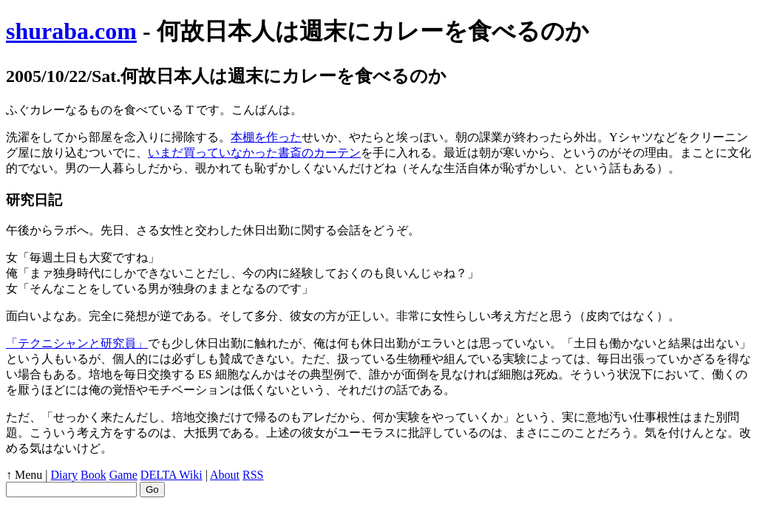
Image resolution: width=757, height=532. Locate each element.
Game (123, 475)
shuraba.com (71, 31)
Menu (28, 475)
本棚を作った (266, 137)
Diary (64, 475)
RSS (253, 475)
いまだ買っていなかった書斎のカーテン (254, 153)
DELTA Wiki (172, 475)
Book (94, 475)
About (225, 475)
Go (152, 490)
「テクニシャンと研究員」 (77, 343)
